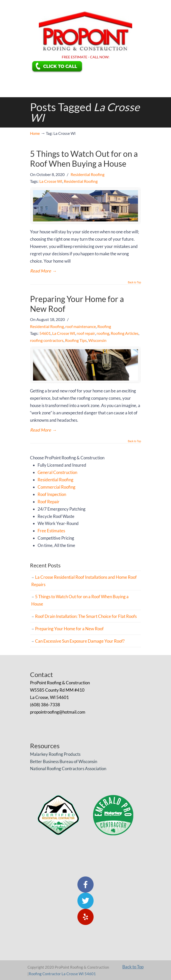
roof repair (86, 333)
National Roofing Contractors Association (68, 769)
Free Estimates (51, 531)
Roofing (104, 326)
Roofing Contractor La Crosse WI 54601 (62, 974)
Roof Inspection (52, 494)
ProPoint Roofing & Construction (85, 27)
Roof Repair (49, 502)
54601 (45, 333)
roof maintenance (81, 326)
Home (35, 133)
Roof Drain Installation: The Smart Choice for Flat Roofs (86, 616)
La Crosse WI (51, 181)
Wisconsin (97, 340)
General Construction (57, 472)
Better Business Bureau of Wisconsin (64, 761)
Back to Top (134, 283)
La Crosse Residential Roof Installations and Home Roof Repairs (84, 581)
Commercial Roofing (56, 487)
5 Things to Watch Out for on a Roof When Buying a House (84, 159)
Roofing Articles (125, 333)
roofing (103, 333)
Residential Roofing (88, 174)
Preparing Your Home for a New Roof (77, 304)
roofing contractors (47, 340)
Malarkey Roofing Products (55, 754)
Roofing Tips (76, 340)
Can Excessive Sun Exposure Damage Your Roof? (80, 641)
